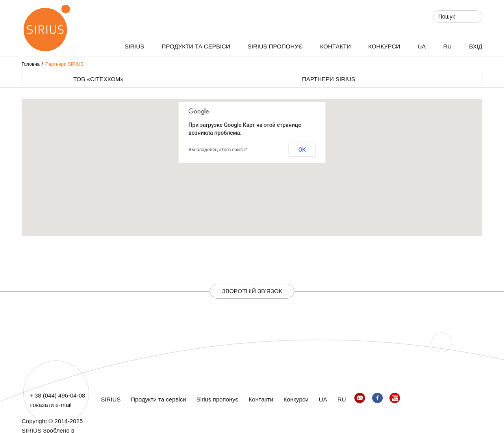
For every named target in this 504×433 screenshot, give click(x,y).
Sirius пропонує (275, 46)
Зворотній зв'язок (252, 291)
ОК (302, 150)
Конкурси (384, 46)
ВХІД (476, 46)
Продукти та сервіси (196, 46)
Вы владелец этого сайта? (218, 150)
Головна (31, 64)
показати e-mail (51, 405)
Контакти (335, 46)
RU (447, 46)
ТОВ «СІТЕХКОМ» (98, 79)
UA (422, 46)
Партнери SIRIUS (64, 64)
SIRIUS (134, 46)
